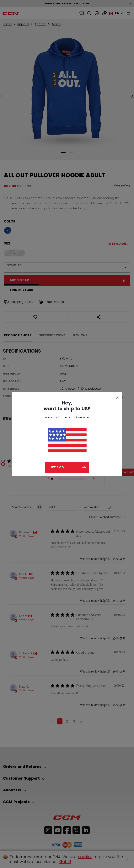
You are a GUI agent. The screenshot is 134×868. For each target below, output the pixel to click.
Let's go (57, 467)
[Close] (117, 398)
